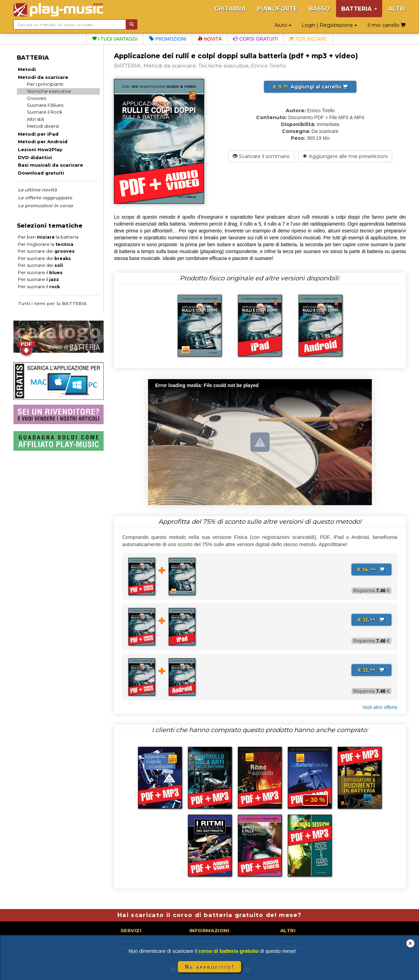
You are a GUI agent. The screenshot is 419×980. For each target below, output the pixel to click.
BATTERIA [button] (359, 9)
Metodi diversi (43, 126)
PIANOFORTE (277, 9)
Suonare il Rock (45, 112)
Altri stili (35, 119)
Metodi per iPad (38, 134)
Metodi (27, 69)
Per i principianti (45, 84)
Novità (210, 39)
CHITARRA (230, 9)
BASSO (319, 9)
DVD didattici (35, 157)
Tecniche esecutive (49, 91)
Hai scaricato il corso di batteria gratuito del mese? (210, 915)
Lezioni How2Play (40, 149)
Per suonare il (40, 273)
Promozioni (168, 39)
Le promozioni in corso (45, 206)
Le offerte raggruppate (45, 198)
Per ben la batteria (48, 237)
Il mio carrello (386, 25)
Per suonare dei (46, 251)
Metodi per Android (43, 142)
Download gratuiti (41, 173)
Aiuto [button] (283, 25)
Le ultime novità (37, 190)
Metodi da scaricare (43, 77)
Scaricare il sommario (261, 156)
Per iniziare (308, 39)
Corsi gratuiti (255, 39)
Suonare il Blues (45, 105)
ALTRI (397, 9)
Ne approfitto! (210, 967)
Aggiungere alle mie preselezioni (345, 156)
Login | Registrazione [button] (329, 25)
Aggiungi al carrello (310, 87)
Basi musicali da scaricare (50, 165)
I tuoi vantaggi (115, 39)
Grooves (36, 98)
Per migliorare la (46, 244)
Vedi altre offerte (380, 707)
